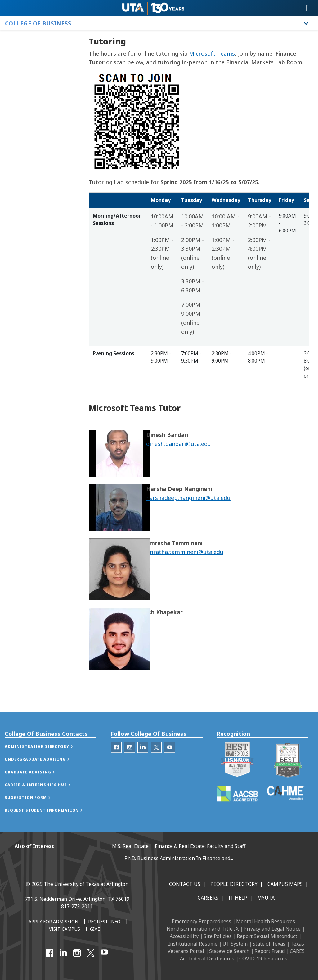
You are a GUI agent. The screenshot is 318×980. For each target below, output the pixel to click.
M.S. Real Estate (130, 846)
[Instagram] (77, 953)
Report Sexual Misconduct (267, 936)
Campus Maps (285, 884)
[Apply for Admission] (53, 922)
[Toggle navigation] (307, 8)
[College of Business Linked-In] (143, 761)
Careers (208, 898)
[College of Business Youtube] (170, 761)
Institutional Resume (193, 944)
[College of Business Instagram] (130, 761)
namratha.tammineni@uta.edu (182, 552)
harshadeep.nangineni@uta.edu (188, 498)
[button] (45, 760)
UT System (235, 944)
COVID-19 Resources (263, 959)
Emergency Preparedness (202, 921)
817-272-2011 (77, 906)
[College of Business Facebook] (116, 761)
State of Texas (269, 944)
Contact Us (185, 884)
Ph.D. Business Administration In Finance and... (179, 858)
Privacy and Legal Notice (272, 929)
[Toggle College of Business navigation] (306, 23)
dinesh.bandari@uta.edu (179, 444)
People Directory (234, 884)
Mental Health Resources (266, 921)
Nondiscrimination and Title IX (203, 929)
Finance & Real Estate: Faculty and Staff (200, 846)
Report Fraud (270, 951)
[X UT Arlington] (91, 953)
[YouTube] (104, 953)
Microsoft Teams (212, 53)
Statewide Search (229, 951)
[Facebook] (50, 953)
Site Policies (218, 936)
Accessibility (184, 936)
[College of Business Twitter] (156, 761)
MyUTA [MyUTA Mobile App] (266, 898)
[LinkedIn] (63, 953)
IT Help (238, 898)
